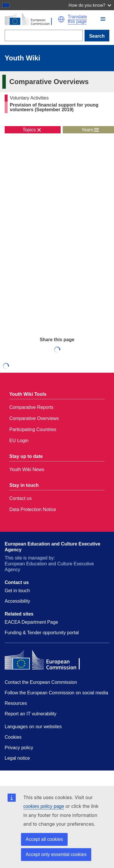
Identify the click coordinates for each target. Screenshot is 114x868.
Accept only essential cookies (56, 854)
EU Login (19, 441)
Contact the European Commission (41, 682)
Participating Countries (33, 429)
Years (87, 130)
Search (97, 36)
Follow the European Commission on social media (56, 693)
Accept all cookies (44, 839)
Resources (16, 703)
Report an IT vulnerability (31, 714)
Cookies (13, 737)
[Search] (44, 35)
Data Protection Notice (33, 509)
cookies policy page (44, 806)
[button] (61, 19)
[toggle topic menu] (33, 130)
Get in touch (17, 591)
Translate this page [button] (77, 19)
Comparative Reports (31, 407)
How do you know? (90, 5)
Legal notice (17, 758)
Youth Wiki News (27, 469)
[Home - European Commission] (31, 19)
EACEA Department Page (31, 622)
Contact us (20, 498)
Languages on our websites (33, 727)
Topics (29, 130)
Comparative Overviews (34, 418)
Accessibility (17, 601)
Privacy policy (19, 748)
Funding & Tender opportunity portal (42, 633)
